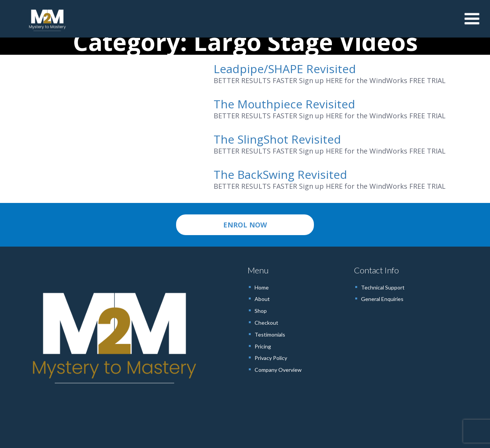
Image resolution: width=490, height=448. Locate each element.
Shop (261, 311)
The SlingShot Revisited (277, 139)
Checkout (266, 323)
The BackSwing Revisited (280, 174)
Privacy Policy (271, 358)
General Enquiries (382, 299)
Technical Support (383, 287)
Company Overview (278, 370)
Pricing (263, 346)
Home (262, 287)
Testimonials (270, 334)
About (262, 299)
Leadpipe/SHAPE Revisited (285, 69)
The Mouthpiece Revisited (284, 104)
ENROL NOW (245, 225)
